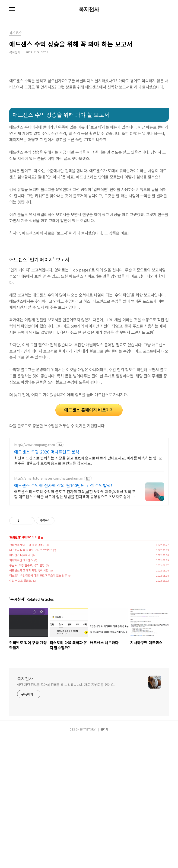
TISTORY (90, 859)
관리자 (104, 859)
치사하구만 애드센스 (21, 690)
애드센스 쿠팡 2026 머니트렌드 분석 (47, 581)
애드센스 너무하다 (20, 685)
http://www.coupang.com (35, 575)
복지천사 (89, 9)
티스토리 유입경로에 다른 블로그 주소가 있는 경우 (38, 705)
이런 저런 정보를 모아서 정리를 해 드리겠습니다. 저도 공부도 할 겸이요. (66, 814)
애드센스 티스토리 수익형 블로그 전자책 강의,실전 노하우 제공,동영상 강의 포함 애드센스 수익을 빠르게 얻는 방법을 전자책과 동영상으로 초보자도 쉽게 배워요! (75, 624)
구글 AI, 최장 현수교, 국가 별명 (27, 695)
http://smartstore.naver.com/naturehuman (49, 608)
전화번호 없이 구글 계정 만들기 (27, 675)
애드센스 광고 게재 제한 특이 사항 (29, 700)
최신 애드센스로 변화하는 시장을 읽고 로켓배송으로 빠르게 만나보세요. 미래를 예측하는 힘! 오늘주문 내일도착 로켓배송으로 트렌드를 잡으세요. (88, 590)
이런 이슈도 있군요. (21, 710)
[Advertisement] (89, 105)
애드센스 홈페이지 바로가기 (89, 475)
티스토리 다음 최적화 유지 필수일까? (30, 680)
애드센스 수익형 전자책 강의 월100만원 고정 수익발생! (63, 615)
